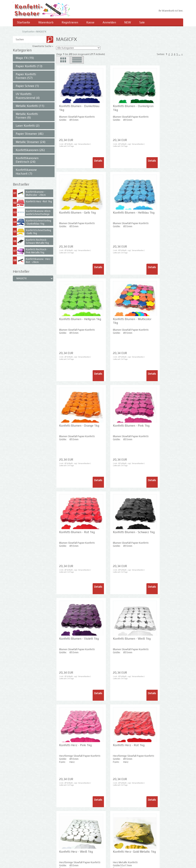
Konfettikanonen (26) (30, 150)
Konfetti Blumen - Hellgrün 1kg (112, 215)
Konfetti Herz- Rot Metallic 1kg (113, 641)
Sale (144, 22)
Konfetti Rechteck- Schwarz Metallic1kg (37, 242)
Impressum (106, 828)
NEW (129, 22)
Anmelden (110, 22)
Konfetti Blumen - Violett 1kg (112, 428)
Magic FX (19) (25, 58)
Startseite (24, 22)
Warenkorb (46, 22)
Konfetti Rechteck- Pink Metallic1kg (37, 251)
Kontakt (18, 846)
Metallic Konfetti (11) (30, 106)
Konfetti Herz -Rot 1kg (39, 202)
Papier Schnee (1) (27, 86)
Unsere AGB (19, 840)
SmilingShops (167, 863)
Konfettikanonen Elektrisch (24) (27, 160)
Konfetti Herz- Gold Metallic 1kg (72, 641)
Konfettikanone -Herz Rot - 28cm (38, 261)
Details (86, 161)
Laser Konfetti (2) (28, 126)
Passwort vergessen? (68, 859)
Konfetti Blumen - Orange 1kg (71, 321)
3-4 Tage (70, 147)
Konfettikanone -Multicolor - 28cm (36, 194)
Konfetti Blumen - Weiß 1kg (154, 428)
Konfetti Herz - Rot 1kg (116, 532)
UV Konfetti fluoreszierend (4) (28, 96)
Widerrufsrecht (21, 852)
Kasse (91, 22)
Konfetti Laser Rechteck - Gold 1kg (72, 747)
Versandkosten (84, 144)
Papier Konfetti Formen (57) (26, 76)
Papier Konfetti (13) (29, 66)
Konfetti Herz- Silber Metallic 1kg (156, 641)
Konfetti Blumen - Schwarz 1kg (71, 428)
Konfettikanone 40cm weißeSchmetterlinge (38, 213)
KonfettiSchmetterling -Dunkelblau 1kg (38, 223)
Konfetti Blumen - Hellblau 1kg (71, 215)
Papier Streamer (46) (30, 134)
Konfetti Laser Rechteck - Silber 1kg (114, 747)
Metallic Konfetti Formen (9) (27, 116)
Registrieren (70, 22)
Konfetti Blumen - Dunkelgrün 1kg (112, 108)
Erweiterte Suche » (43, 47)
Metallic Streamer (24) (31, 142)
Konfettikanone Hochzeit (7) (26, 172)
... (179, 55)
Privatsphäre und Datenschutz (30, 834)
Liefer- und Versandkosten (28, 828)
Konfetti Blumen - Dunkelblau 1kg (71, 108)
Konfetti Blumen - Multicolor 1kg (154, 215)
